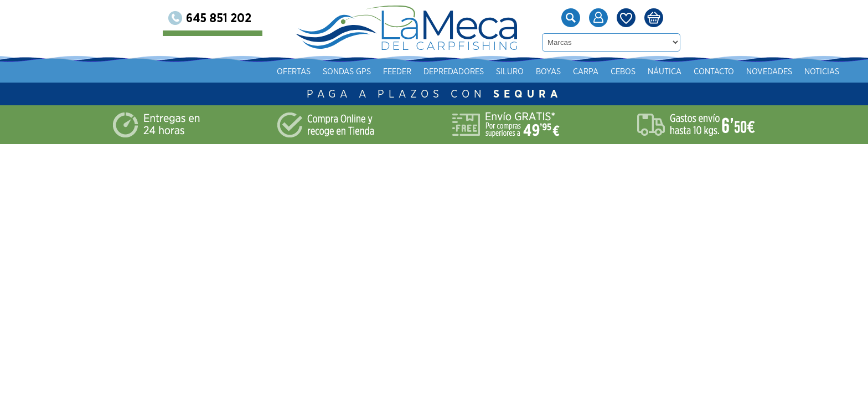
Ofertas (294, 72)
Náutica (665, 72)
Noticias (822, 72)
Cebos (623, 72)
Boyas (548, 72)
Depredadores (454, 72)
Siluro (510, 72)
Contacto (714, 72)
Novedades (769, 72)
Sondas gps (347, 72)
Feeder (397, 72)
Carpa (586, 72)
